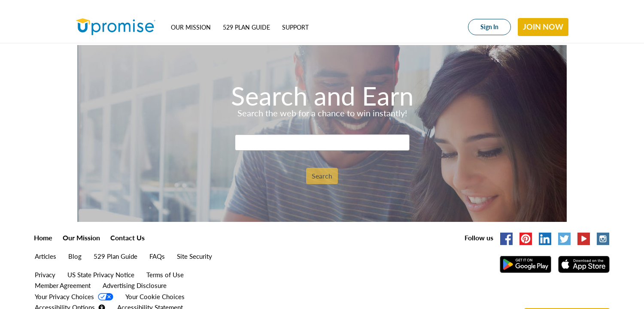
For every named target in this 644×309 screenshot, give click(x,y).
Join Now (543, 27)
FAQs (157, 256)
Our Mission (191, 27)
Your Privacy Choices (65, 297)
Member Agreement (63, 285)
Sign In (489, 27)
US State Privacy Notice (101, 275)
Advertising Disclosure (135, 285)
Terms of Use (165, 275)
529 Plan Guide (246, 27)
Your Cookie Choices (155, 297)
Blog (75, 256)
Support (295, 27)
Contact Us (128, 238)
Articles (46, 256)
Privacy (45, 275)
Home (43, 238)
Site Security (194, 256)
